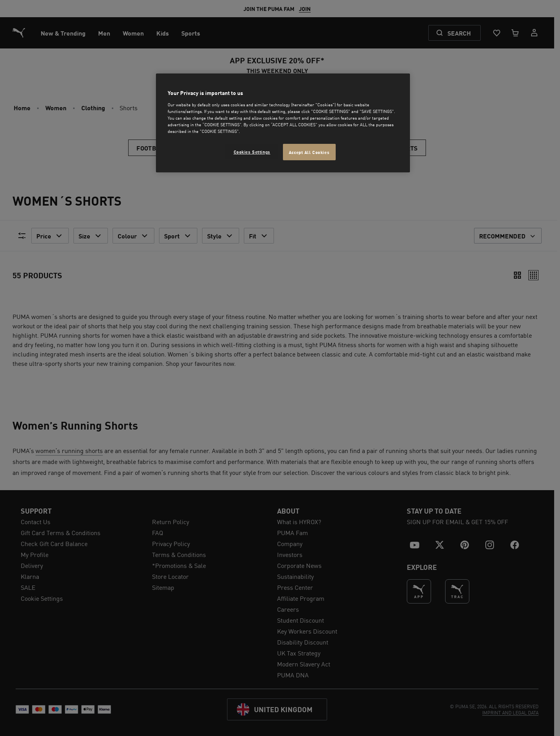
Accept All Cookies (309, 152)
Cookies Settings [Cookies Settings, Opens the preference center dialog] (252, 151)
